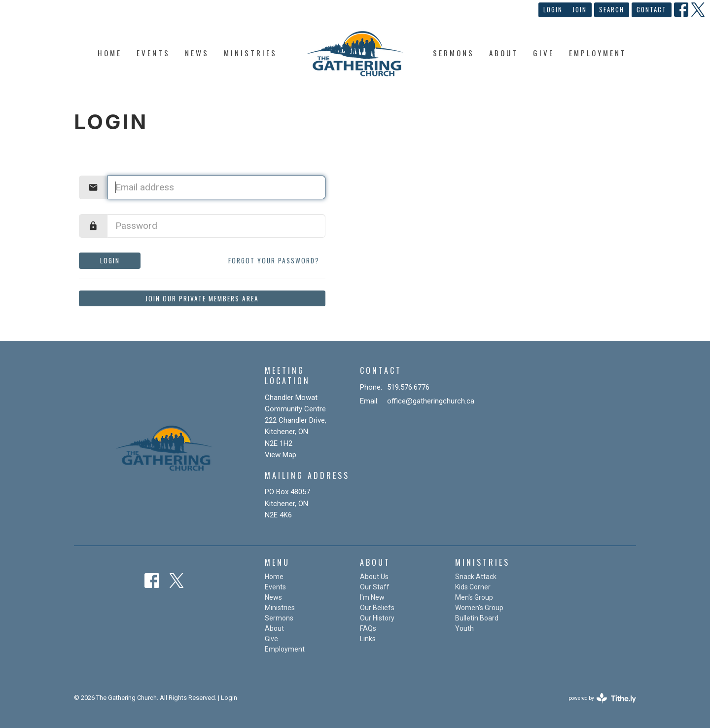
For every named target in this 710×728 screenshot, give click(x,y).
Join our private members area (202, 298)
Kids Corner (473, 587)
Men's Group (474, 597)
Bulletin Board (477, 618)
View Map (281, 455)
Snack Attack (476, 577)
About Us (374, 577)
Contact (652, 9)
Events (153, 53)
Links (368, 639)
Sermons (454, 53)
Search (612, 9)
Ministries (250, 53)
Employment (598, 53)
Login (553, 9)
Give (544, 53)
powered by (602, 698)
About (504, 53)
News (197, 53)
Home (110, 53)
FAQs (368, 628)
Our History (377, 618)
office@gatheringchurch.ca (431, 401)
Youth (464, 628)
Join (580, 9)
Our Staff (375, 587)
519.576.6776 (408, 387)
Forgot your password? (274, 260)
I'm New (372, 597)
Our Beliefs (377, 608)
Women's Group (479, 608)
